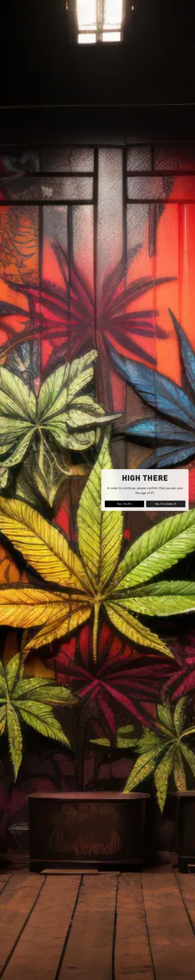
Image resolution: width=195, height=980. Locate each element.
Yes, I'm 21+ (124, 504)
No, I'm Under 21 (166, 504)
